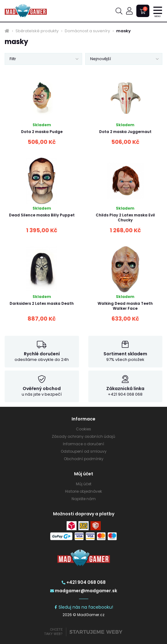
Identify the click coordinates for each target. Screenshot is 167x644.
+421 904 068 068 (84, 582)
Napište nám (84, 499)
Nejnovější (101, 59)
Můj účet (84, 484)
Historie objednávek (83, 491)
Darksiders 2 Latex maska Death (42, 303)
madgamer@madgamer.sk (84, 591)
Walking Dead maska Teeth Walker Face (125, 306)
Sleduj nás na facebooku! (83, 607)
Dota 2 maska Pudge (42, 132)
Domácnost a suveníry (87, 31)
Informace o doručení (83, 444)
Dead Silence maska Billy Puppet (42, 215)
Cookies (83, 429)
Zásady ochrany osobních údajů (83, 436)
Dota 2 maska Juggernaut (125, 132)
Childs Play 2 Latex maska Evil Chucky (125, 218)
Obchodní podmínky (84, 459)
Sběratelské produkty (37, 31)
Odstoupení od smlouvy (84, 451)
